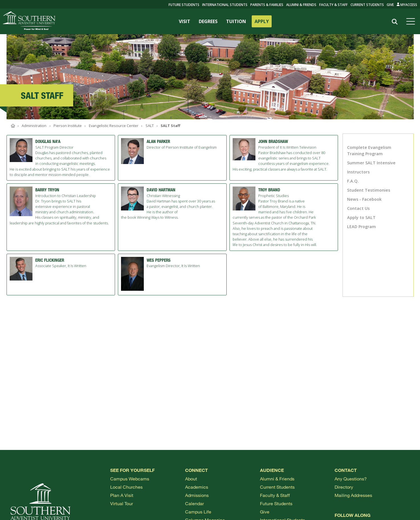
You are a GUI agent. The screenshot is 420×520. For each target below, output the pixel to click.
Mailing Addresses (353, 495)
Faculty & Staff (333, 5)
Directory (344, 487)
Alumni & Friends (301, 5)
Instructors (358, 172)
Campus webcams (130, 479)
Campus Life (198, 512)
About (191, 479)
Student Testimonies (369, 190)
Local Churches (126, 487)
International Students (225, 5)
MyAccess (407, 5)
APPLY (262, 21)
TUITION (236, 21)
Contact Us (358, 208)
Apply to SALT (361, 217)
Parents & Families (267, 5)
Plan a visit (122, 495)
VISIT (185, 21)
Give (390, 5)
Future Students (276, 503)
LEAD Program (361, 227)
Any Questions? (351, 479)
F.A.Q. (353, 181)
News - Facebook (364, 199)
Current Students (367, 5)
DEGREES (208, 21)
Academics (197, 487)
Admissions (197, 495)
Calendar (194, 503)
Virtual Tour (122, 503)
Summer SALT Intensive (371, 163)
